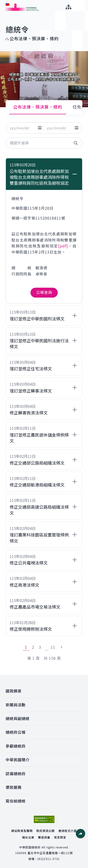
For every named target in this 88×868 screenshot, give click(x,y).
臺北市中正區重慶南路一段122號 (50, 853)
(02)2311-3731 (49, 859)
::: (3, 3)
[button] (40, 128)
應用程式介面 (68, 831)
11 (53, 647)
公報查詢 (44, 292)
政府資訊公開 (46, 831)
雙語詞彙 (44, 837)
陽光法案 (28, 837)
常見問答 (60, 837)
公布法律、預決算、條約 (38, 107)
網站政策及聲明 (22, 831)
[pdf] (63, 246)
